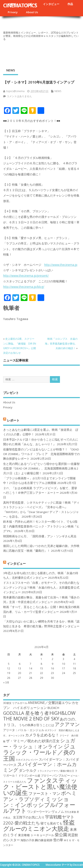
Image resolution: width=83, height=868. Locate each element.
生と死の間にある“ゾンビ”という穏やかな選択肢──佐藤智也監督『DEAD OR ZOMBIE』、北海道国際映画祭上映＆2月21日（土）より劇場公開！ (41, 469)
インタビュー (51, 4)
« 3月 (6, 682)
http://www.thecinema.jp (61, 265)
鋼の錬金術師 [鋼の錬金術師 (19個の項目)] (44, 840)
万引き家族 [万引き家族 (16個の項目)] (70, 812)
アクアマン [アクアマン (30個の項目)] (67, 724)
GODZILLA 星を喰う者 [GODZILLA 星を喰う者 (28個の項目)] (26, 713)
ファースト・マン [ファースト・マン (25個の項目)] (44, 793)
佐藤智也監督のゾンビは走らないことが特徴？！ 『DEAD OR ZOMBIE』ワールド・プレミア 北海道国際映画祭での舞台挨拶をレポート (41, 454)
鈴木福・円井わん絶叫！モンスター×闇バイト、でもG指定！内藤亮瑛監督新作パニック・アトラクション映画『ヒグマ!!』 (41, 526)
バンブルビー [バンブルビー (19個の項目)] (61, 775)
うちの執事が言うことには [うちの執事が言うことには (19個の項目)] (36, 725)
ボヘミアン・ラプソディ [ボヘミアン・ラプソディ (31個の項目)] (40, 796)
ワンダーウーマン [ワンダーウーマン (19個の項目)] (39, 812)
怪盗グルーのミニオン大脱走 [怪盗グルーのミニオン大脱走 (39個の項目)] (39, 825)
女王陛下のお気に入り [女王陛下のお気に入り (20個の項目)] (29, 817)
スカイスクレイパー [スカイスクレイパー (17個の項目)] (27, 760)
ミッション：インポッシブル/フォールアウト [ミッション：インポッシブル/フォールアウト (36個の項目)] (39, 805)
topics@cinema (15, 91)
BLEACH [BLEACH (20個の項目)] (53, 708)
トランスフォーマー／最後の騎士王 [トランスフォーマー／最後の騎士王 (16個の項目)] (56, 771)
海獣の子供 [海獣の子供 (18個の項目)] (27, 840)
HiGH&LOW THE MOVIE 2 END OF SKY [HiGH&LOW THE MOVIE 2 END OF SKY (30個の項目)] (39, 716)
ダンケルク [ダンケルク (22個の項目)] (28, 770)
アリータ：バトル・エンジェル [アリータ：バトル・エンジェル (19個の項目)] (24, 730)
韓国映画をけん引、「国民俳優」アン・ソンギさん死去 (40, 536)
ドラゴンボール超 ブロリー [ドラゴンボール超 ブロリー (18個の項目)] (35, 775)
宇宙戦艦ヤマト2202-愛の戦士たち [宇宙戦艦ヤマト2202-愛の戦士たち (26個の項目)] (39, 820)
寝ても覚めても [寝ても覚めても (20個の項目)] (51, 823)
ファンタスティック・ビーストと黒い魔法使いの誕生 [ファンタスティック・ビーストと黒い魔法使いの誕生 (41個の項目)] (40, 786)
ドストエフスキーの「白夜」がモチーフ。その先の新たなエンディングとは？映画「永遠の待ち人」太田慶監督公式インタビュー (41, 587)
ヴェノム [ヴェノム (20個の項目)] (58, 811)
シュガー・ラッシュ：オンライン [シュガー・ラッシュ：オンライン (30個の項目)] (39, 743)
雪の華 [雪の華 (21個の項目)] (58, 840)
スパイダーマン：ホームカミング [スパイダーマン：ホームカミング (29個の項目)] (40, 767)
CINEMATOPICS (20, 5)
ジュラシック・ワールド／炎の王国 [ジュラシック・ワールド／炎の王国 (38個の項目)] (39, 752)
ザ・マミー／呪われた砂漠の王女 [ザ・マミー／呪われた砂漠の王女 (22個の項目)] (33, 741)
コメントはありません (19, 96)
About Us (32, 12)
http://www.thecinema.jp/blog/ (24, 287)
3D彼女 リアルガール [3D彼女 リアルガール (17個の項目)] (15, 703)
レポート (13, 420)
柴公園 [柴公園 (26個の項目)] (61, 835)
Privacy (13, 12)
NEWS (11, 70)
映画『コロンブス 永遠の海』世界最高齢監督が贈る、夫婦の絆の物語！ (61, 343)
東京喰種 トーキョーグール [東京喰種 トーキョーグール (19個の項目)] (36, 835)
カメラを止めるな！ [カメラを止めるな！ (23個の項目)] (42, 735)
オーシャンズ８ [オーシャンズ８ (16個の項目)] (16, 736)
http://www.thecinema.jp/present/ (26, 276)
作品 (70, 4)
